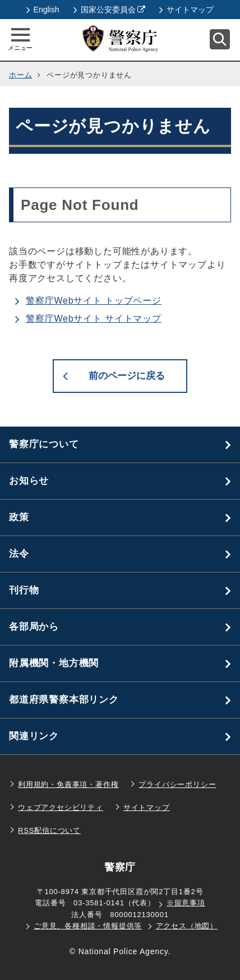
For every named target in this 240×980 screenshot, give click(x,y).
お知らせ (29, 481)
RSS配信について (49, 830)
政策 (19, 517)
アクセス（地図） (187, 926)
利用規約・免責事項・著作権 (68, 784)
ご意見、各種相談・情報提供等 (88, 926)
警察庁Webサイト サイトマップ (94, 319)
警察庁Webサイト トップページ (94, 301)
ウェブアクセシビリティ (61, 807)
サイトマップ (186, 10)
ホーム (20, 75)
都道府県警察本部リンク (64, 700)
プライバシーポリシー (177, 784)
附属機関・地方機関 (54, 663)
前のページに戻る (127, 376)
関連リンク (34, 736)
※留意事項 (186, 903)
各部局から (34, 627)
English (43, 10)
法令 (19, 554)
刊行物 (24, 590)
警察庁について (44, 444)
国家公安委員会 (110, 10)
